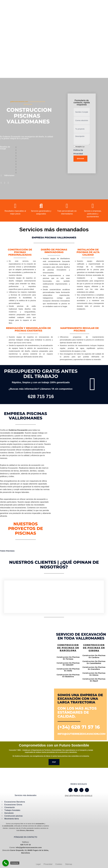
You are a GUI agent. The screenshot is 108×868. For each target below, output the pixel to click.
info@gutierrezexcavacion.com (82, 734)
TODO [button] (3, 551)
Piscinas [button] (10, 551)
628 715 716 (41, 396)
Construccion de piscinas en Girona (94, 648)
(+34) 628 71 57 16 (79, 727)
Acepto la (79, 150)
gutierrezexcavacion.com (19, 102)
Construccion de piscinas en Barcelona (68, 648)
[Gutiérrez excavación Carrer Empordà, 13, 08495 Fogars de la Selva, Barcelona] (27, 658)
